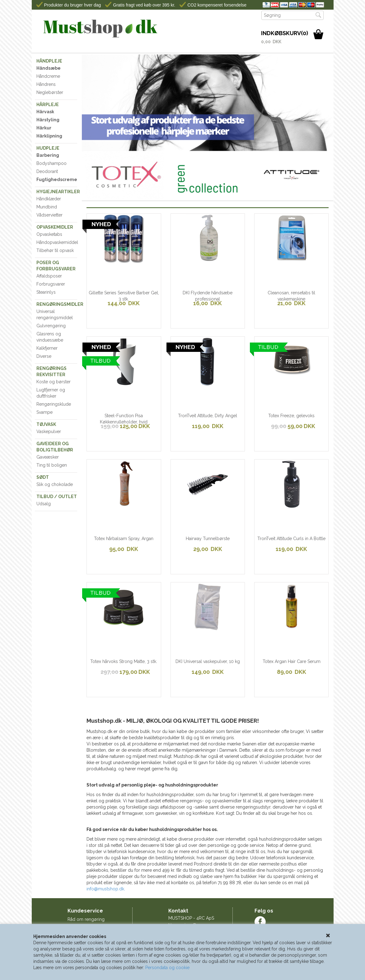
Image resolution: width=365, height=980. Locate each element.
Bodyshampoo (51, 163)
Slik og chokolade (55, 484)
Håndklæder (49, 199)
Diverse (44, 356)
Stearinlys (46, 292)
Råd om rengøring (86, 919)
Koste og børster (54, 382)
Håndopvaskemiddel (57, 242)
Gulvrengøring (51, 326)
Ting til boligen (52, 465)
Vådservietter (49, 215)
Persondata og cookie (167, 968)
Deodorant (47, 171)
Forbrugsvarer (51, 284)
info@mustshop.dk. (106, 889)
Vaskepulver (49, 432)
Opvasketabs (49, 234)
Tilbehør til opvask (55, 250)
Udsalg (44, 504)
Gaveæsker (48, 457)
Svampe (44, 412)
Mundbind (47, 207)
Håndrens (46, 84)
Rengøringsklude (54, 404)
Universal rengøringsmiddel (55, 315)
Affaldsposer (49, 276)
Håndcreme (48, 76)
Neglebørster (50, 92)
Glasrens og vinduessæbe (50, 337)
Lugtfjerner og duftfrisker (51, 393)
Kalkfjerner (47, 348)
